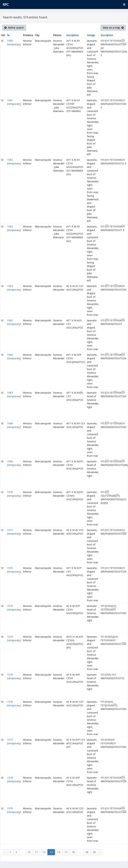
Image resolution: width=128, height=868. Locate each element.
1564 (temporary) (14, 288)
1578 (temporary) (14, 779)
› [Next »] (101, 852)
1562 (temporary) (14, 162)
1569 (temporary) (14, 463)
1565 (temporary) (14, 322)
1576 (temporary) (14, 704)
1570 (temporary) (14, 494)
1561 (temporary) (14, 102)
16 (73, 852)
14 (59, 852)
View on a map (113, 28)
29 (94, 852)
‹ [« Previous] (5, 852)
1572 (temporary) (14, 570)
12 (44, 852)
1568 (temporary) (14, 425)
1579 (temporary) (14, 810)
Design (91, 35)
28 (87, 852)
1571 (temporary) (14, 532)
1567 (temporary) (14, 394)
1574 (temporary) (14, 638)
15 (66, 852)
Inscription (73, 35)
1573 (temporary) (14, 608)
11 (36, 852)
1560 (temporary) (14, 43)
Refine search (14, 28)
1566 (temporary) (14, 356)
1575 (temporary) (14, 676)
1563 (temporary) (14, 228)
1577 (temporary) (14, 741)
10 (29, 852)
